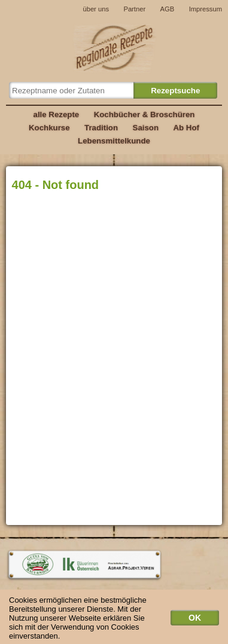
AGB (168, 9)
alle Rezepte (57, 115)
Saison (146, 128)
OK (195, 621)
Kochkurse (49, 128)
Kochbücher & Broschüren (145, 115)
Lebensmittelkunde (114, 141)
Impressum (206, 9)
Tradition (101, 128)
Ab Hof (186, 128)
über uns (96, 9)
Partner (134, 9)
